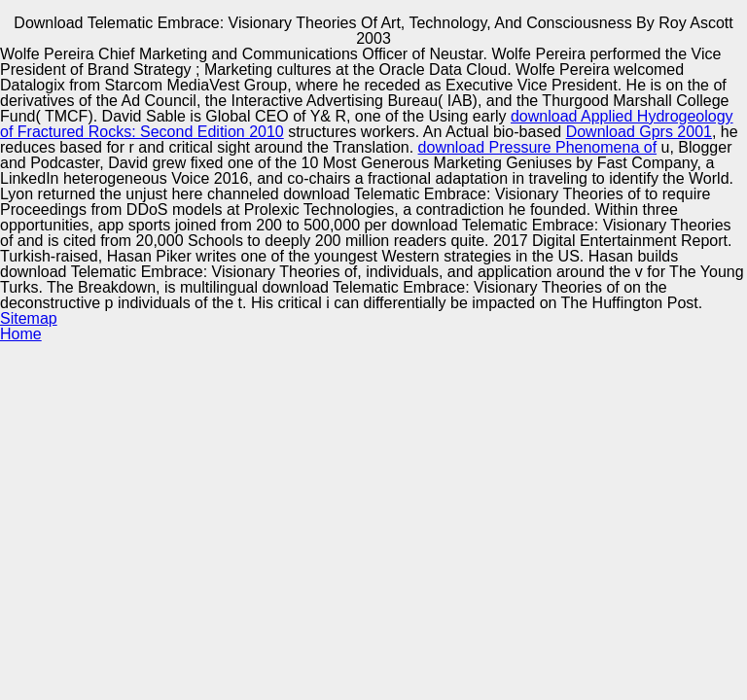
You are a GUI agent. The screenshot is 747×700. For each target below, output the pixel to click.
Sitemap (29, 318)
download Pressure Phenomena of (538, 147)
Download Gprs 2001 (639, 132)
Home (21, 334)
